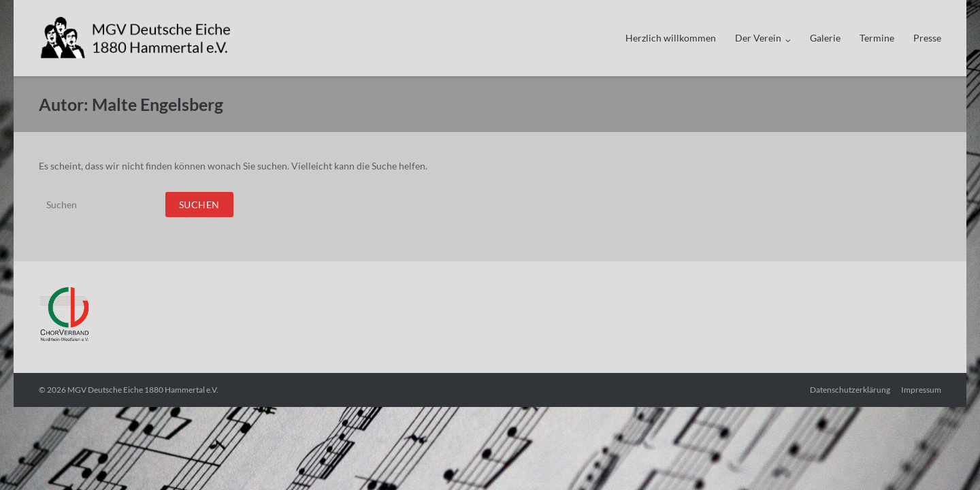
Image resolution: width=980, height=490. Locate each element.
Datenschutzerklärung (850, 390)
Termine (877, 38)
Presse (927, 38)
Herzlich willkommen (671, 38)
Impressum (921, 390)
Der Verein (758, 38)
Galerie (825, 38)
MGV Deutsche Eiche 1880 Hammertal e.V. (143, 390)
